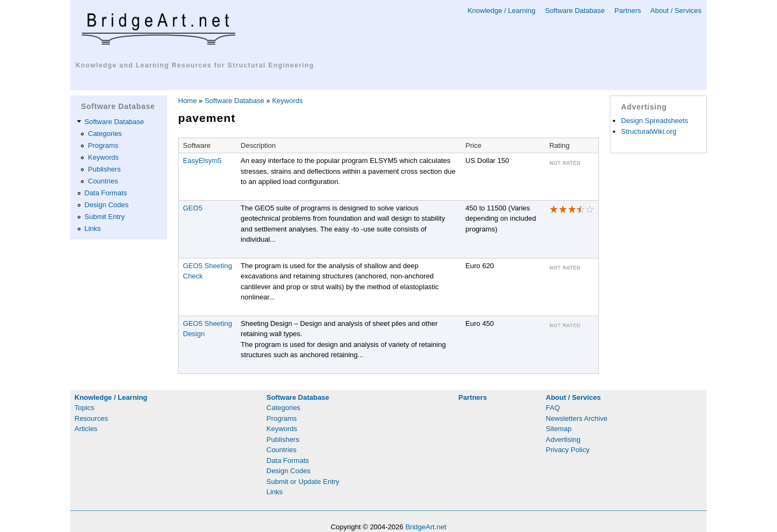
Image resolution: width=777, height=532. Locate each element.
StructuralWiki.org (649, 131)
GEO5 (193, 208)
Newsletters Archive (577, 418)
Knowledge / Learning (501, 11)
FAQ (553, 408)
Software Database (575, 11)
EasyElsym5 (202, 161)
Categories (105, 134)
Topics (84, 408)
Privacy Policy (568, 450)
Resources (91, 418)
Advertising (563, 439)
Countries (103, 181)
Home (188, 101)
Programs (103, 145)
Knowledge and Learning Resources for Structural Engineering (195, 65)
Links (93, 229)
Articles (86, 429)
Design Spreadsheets (655, 121)
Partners (628, 11)
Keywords (103, 157)
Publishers (104, 169)
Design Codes (107, 205)
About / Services (676, 11)
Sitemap (559, 429)
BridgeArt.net (426, 527)
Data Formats (106, 193)
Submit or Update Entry (303, 482)
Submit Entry (105, 217)
